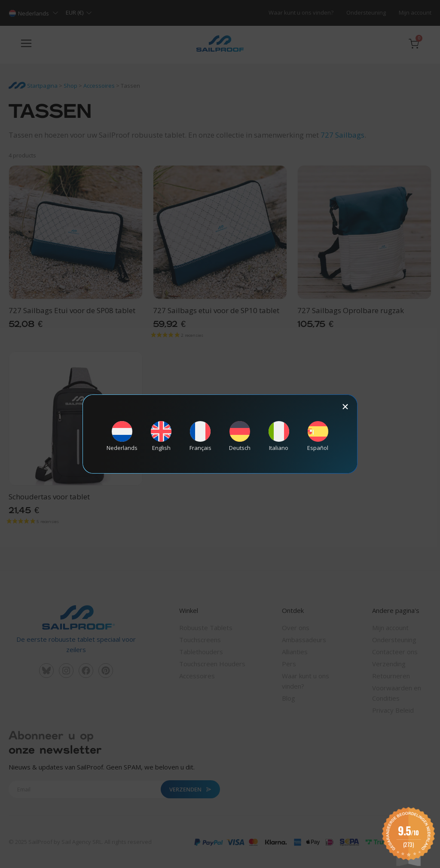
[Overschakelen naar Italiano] (279, 436)
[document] (220, 434)
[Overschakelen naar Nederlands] (122, 436)
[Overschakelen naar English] (161, 436)
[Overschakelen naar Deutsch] (240, 436)
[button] (345, 407)
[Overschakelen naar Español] (318, 436)
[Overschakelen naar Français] (200, 436)
